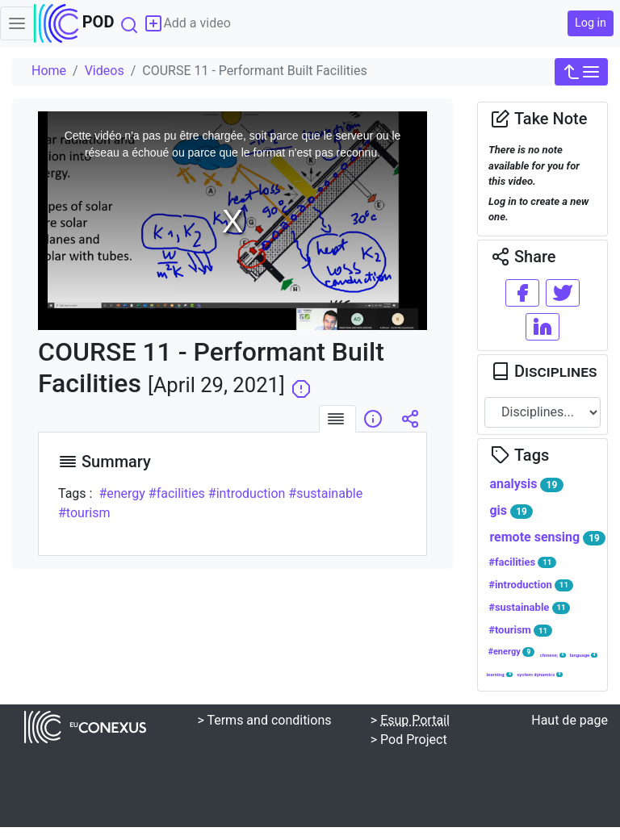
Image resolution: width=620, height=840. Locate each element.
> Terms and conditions (264, 720)
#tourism (520, 630)
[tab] (337, 419)
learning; (499, 675)
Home (49, 71)
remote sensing (547, 537)
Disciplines (544, 371)
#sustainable (529, 608)
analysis (526, 484)
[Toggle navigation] (17, 23)
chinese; (553, 655)
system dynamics (540, 675)
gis (511, 511)
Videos (105, 71)
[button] (581, 72)
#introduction (531, 585)
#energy (511, 652)
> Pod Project (409, 740)
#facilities (522, 562)
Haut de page (570, 720)
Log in (591, 23)
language (584, 655)
